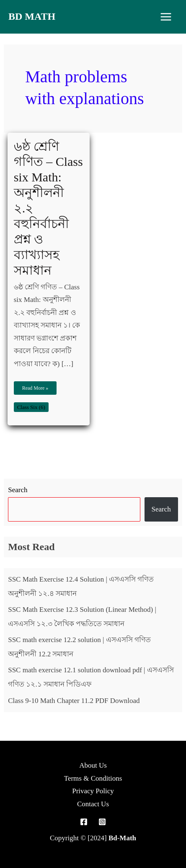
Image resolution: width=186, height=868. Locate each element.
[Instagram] (102, 822)
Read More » (35, 386)
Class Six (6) (31, 407)
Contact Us (93, 804)
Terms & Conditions (93, 778)
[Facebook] (84, 822)
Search (18, 490)
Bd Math (32, 16)
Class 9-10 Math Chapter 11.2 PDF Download (74, 701)
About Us (93, 765)
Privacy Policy (93, 791)
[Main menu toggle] (166, 17)
